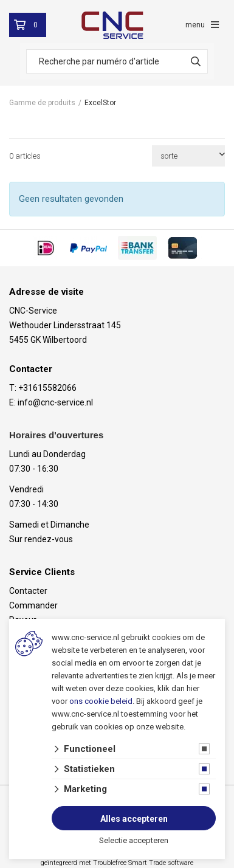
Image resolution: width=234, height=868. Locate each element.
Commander (33, 605)
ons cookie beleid (101, 701)
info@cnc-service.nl (55, 402)
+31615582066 (47, 388)
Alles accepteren (134, 819)
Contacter (28, 591)
